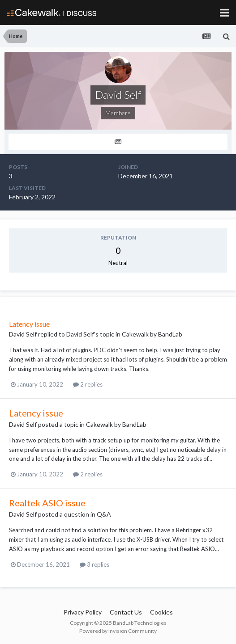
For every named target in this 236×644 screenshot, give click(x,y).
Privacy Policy (83, 612)
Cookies (161, 612)
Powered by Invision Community (118, 631)
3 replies (94, 564)
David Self (23, 334)
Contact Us (126, 612)
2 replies (88, 384)
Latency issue (29, 324)
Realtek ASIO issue (47, 503)
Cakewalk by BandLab (152, 334)
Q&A (104, 514)
